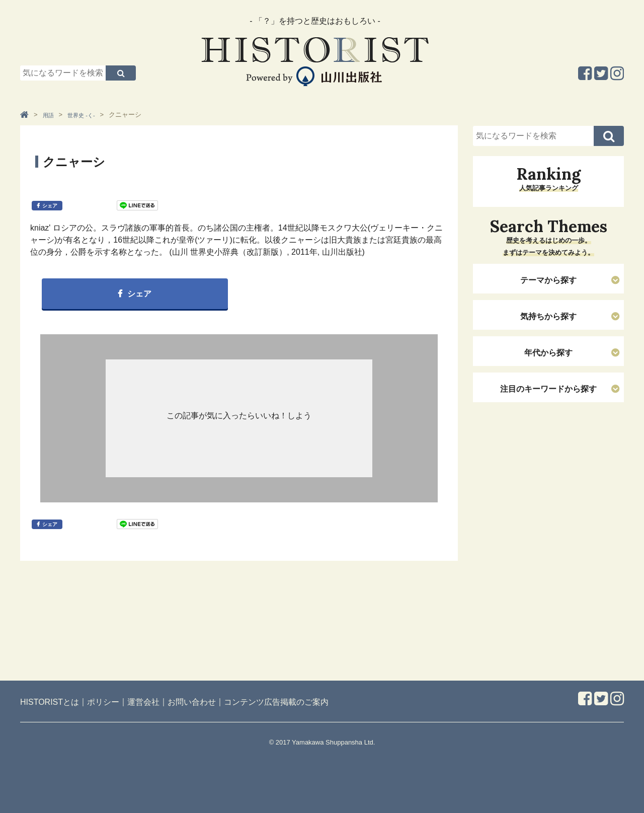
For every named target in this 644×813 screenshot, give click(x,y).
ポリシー (103, 702)
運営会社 (143, 702)
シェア (50, 206)
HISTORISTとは (50, 702)
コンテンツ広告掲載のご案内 (276, 702)
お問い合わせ (192, 702)
